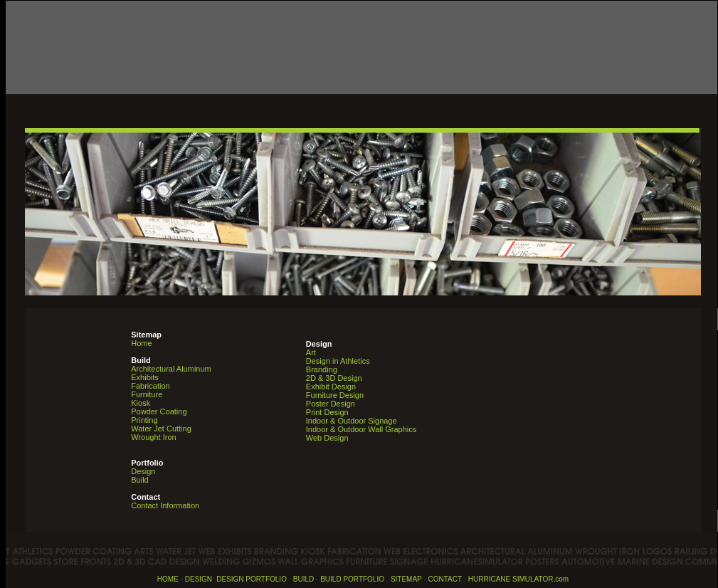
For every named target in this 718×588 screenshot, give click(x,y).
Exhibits (145, 377)
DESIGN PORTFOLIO (252, 579)
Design (147, 467)
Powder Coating (159, 411)
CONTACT (445, 579)
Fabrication (150, 386)
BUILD (303, 579)
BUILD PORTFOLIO (352, 579)
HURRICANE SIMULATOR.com (518, 579)
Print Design (327, 412)
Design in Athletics (338, 361)
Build (139, 480)
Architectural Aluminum (171, 369)
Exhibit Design (331, 387)
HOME (168, 579)
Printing (144, 420)
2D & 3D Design (334, 378)
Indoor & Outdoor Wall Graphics (361, 429)
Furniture (147, 394)
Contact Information (165, 505)
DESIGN (199, 579)
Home (141, 343)
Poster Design (331, 404)
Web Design (327, 438)
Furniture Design (335, 395)
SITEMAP (406, 579)
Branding (322, 369)
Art (311, 352)
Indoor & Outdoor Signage (352, 421)
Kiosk (141, 403)
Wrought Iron (153, 437)
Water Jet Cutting (161, 429)
